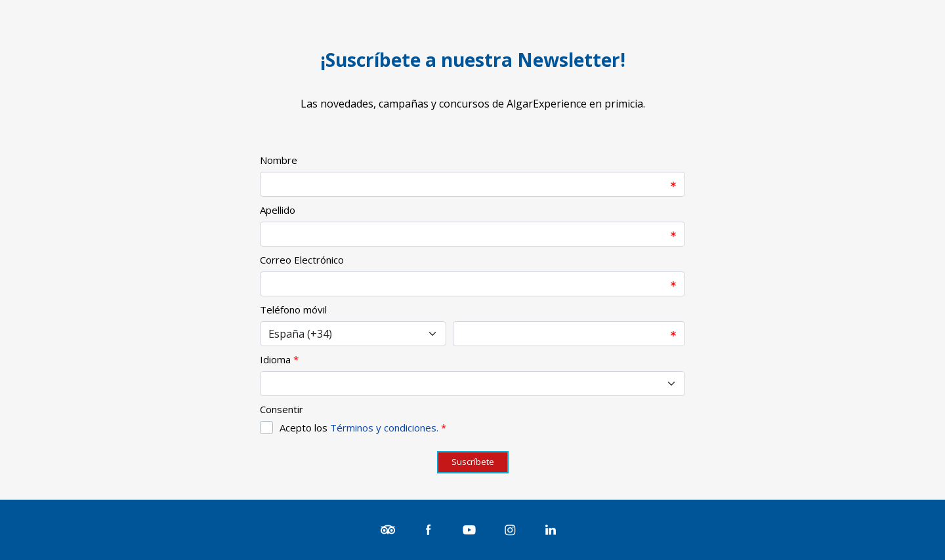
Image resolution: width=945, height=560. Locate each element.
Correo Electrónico (302, 260)
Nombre (279, 160)
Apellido (278, 210)
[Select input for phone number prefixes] (353, 334)
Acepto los (363, 428)
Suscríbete (473, 462)
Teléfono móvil (293, 310)
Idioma (275, 359)
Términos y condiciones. (384, 428)
